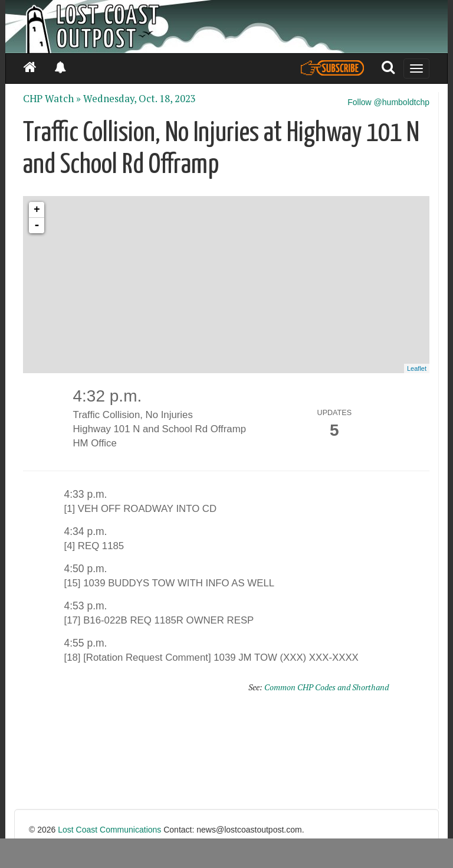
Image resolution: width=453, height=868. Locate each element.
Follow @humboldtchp (388, 102)
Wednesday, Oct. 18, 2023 (139, 99)
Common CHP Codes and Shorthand (326, 687)
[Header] (226, 27)
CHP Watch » (52, 99)
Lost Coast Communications (109, 830)
